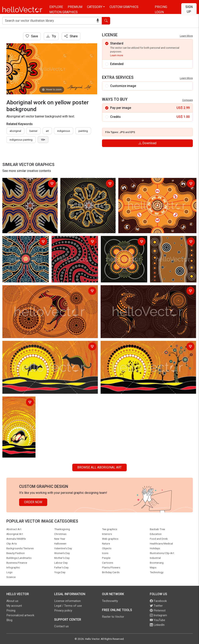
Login (159, 12)
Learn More (186, 36)
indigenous (64, 131)
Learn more (117, 55)
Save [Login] (32, 36)
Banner (33, 131)
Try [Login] (51, 36)
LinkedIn (157, 625)
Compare (188, 100)
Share (71, 36)
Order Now (33, 502)
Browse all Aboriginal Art (99, 467)
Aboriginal (15, 131)
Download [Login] (147, 143)
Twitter (156, 606)
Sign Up (189, 9)
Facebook (158, 601)
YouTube (157, 620)
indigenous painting (21, 140)
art (47, 131)
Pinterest (158, 610)
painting (83, 131)
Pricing (161, 7)
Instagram (158, 615)
